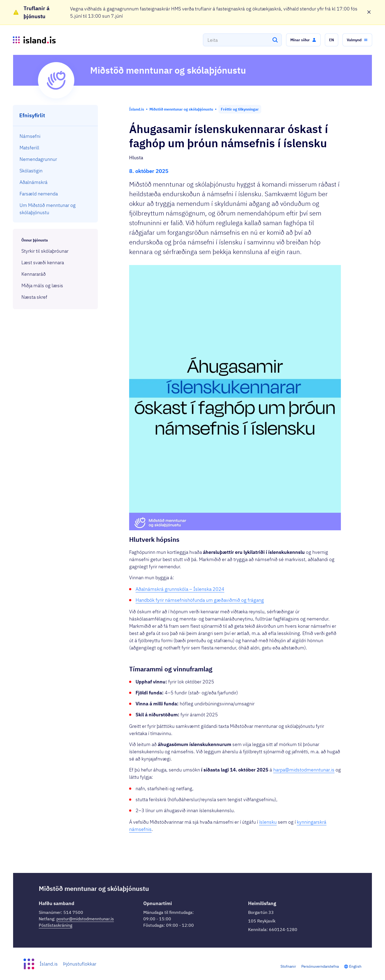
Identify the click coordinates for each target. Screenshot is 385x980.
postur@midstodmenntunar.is (85, 919)
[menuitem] (55, 136)
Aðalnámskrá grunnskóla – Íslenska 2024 (180, 589)
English (355, 966)
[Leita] (275, 40)
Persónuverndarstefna (320, 966)
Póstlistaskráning (55, 925)
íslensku (268, 822)
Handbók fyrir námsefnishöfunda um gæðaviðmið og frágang (200, 600)
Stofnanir (288, 966)
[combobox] (242, 40)
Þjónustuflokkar (80, 964)
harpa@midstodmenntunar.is (304, 770)
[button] (303, 40)
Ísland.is (49, 964)
